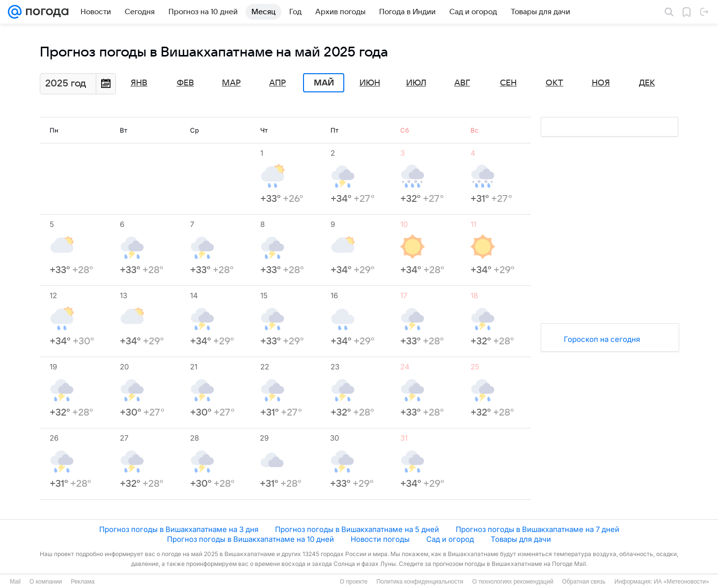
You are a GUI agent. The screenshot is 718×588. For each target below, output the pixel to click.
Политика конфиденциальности (420, 582)
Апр (277, 83)
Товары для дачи (521, 539)
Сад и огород (450, 539)
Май (324, 83)
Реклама (83, 582)
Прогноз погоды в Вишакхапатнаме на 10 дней (250, 539)
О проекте (354, 582)
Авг (462, 83)
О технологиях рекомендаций (512, 582)
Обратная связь (584, 582)
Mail (15, 582)
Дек (647, 83)
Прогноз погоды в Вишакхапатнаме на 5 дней (357, 529)
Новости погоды (380, 539)
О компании (46, 582)
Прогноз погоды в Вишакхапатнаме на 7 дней (538, 529)
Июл (416, 83)
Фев (185, 83)
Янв (139, 83)
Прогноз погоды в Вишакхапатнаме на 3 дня (179, 529)
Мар (231, 83)
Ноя (601, 83)
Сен (508, 83)
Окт (554, 83)
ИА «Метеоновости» (681, 582)
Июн (370, 83)
